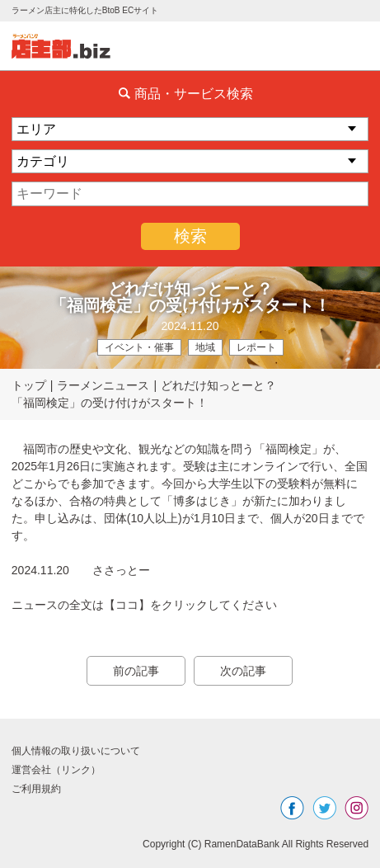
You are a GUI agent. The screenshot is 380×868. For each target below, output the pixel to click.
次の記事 (243, 671)
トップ (29, 385)
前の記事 (136, 671)
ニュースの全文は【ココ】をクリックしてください (144, 605)
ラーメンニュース (103, 385)
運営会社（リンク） (56, 770)
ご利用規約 (36, 789)
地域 (205, 347)
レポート (256, 347)
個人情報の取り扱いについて (76, 751)
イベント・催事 (139, 347)
